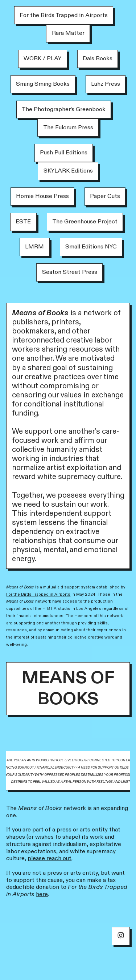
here (42, 894)
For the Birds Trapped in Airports (38, 594)
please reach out (50, 858)
